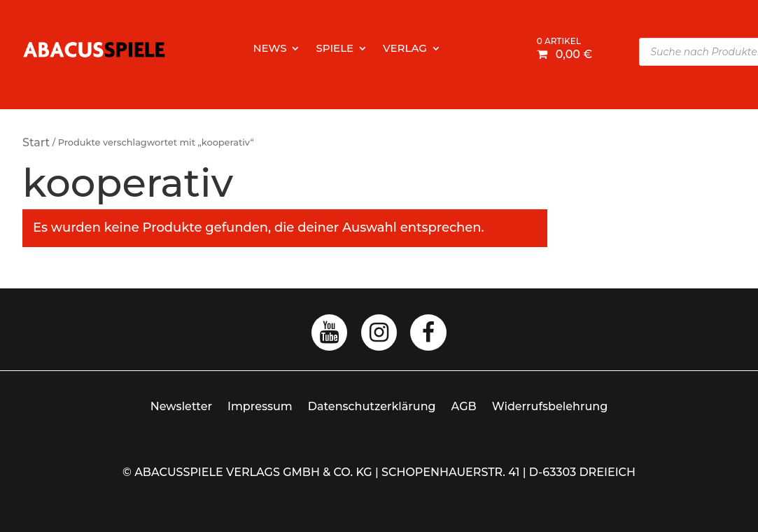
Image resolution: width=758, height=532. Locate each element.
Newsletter (181, 406)
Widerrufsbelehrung (550, 406)
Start (36, 142)
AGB (464, 406)
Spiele (335, 49)
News (269, 49)
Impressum (260, 406)
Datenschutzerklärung (372, 406)
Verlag (405, 49)
